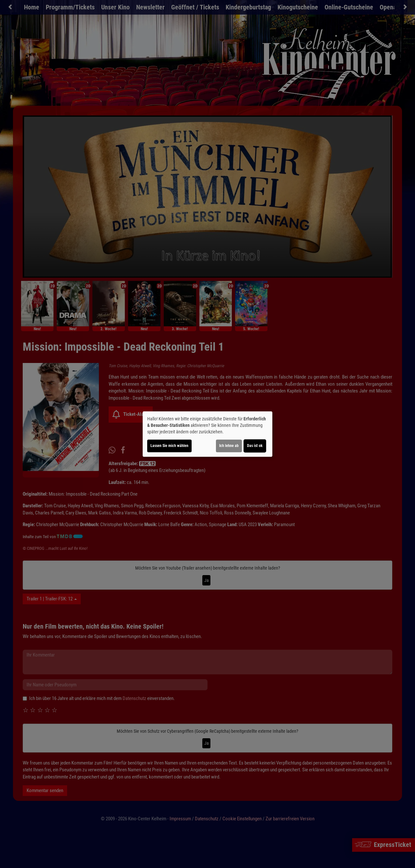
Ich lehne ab (229, 446)
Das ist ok (255, 446)
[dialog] (207, 434)
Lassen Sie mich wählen (169, 446)
